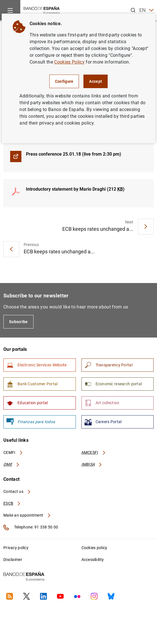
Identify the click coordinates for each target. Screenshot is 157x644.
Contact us (17, 491)
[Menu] (10, 10)
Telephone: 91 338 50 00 (31, 527)
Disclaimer (13, 560)
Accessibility (93, 560)
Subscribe (18, 322)
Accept (96, 81)
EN (146, 10)
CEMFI (13, 452)
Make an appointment (27, 515)
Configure (64, 81)
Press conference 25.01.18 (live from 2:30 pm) (74, 154)
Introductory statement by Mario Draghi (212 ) (75, 189)
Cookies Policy (69, 62)
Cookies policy (94, 548)
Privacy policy (16, 548)
